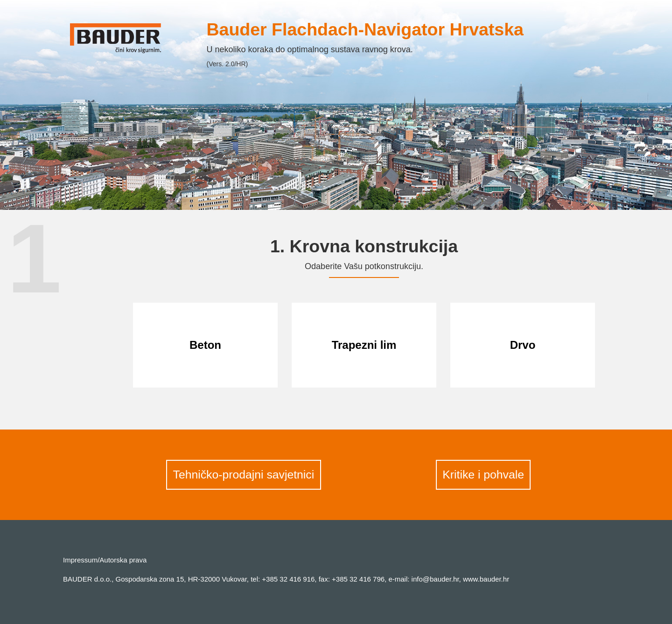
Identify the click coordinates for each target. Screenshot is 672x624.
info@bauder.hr (435, 579)
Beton (205, 345)
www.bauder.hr (486, 579)
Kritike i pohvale (483, 475)
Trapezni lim (364, 345)
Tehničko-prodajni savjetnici (244, 475)
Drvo (523, 345)
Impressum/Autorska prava (105, 560)
